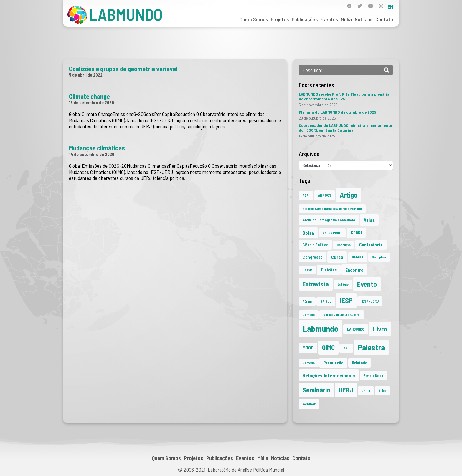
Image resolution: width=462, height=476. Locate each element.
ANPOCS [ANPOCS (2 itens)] (325, 195)
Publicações (305, 19)
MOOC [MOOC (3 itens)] (308, 348)
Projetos (280, 19)
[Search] (387, 70)
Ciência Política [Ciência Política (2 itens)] (315, 245)
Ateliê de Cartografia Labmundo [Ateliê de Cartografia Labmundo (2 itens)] (329, 220)
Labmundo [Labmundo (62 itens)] (321, 328)
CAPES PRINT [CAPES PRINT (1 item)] (332, 233)
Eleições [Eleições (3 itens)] (329, 270)
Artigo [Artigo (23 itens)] (349, 195)
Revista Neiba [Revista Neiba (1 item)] (373, 375)
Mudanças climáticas (97, 148)
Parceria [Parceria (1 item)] (309, 363)
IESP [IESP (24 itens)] (346, 300)
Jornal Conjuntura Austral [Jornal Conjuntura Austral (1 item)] (342, 315)
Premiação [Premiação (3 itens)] (333, 363)
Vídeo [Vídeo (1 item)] (382, 390)
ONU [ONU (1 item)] (346, 348)
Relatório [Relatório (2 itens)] (360, 363)
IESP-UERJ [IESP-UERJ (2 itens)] (370, 301)
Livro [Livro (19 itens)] (380, 329)
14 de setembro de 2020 (92, 154)
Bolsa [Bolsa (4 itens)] (308, 233)
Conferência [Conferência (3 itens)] (371, 245)
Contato (384, 19)
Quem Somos (254, 19)
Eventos (329, 19)
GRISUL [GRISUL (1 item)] (326, 301)
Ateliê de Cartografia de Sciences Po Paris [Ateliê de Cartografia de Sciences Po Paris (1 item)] (332, 209)
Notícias (364, 19)
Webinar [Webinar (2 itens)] (309, 404)
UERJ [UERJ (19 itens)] (346, 390)
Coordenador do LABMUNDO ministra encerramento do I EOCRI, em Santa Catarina (345, 128)
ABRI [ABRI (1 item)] (306, 195)
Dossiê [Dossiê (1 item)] (307, 270)
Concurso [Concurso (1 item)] (344, 245)
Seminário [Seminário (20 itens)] (316, 390)
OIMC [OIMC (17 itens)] (328, 347)
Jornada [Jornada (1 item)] (309, 315)
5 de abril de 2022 (86, 75)
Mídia (346, 19)
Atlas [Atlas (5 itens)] (369, 220)
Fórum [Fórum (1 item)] (307, 301)
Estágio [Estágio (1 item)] (343, 284)
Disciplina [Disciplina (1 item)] (379, 257)
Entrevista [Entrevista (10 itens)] (316, 284)
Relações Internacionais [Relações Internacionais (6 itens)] (329, 375)
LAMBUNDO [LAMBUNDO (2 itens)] (356, 329)
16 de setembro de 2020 (91, 102)
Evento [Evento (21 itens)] (367, 284)
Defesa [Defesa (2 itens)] (358, 257)
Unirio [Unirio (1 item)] (366, 390)
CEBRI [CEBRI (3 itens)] (356, 233)
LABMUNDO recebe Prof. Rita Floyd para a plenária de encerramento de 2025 (344, 96)
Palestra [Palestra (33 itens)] (371, 347)
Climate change (89, 96)
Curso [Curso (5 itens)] (337, 257)
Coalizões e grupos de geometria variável (123, 69)
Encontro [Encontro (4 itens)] (354, 270)
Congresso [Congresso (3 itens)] (313, 257)
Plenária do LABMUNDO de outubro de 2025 (337, 112)
